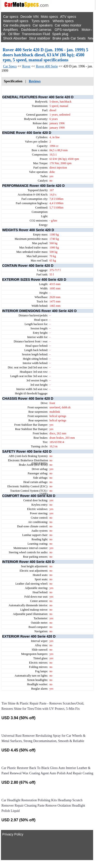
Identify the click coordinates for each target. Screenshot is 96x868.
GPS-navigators (67, 30)
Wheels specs (63, 21)
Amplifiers (10, 30)
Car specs (11, 17)
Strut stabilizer (40, 38)
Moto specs (49, 17)
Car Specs (10, 66)
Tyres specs (41, 21)
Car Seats (78, 38)
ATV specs (68, 17)
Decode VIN (29, 17)
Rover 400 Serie (47, 66)
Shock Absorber (15, 38)
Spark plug (60, 34)
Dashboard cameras (36, 30)
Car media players (17, 25)
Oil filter (14, 34)
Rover (26, 66)
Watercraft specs (16, 21)
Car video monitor (68, 25)
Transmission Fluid (36, 34)
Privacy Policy (13, 834)
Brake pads (61, 38)
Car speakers (42, 25)
